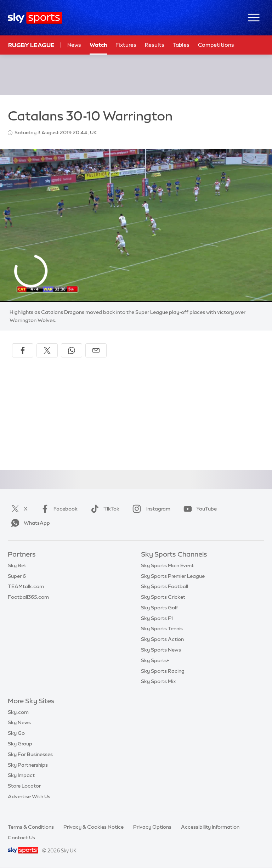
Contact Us (21, 838)
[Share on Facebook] (23, 350)
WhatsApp (29, 523)
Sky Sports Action (162, 639)
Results (155, 45)
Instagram (150, 509)
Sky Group (20, 744)
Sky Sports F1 (157, 618)
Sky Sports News (161, 650)
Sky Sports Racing (163, 671)
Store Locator (24, 786)
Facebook (58, 509)
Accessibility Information (210, 827)
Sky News (19, 722)
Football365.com (28, 597)
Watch (98, 45)
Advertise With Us (29, 796)
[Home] (35, 18)
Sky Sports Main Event (167, 565)
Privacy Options (152, 827)
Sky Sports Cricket (163, 597)
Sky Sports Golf (160, 608)
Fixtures (126, 45)
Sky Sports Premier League (173, 576)
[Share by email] (96, 350)
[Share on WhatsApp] (72, 350)
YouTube (199, 509)
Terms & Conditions (31, 827)
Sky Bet (17, 565)
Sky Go (16, 733)
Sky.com (18, 712)
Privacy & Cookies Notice (93, 827)
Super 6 (17, 576)
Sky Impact (21, 775)
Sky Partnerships (28, 765)
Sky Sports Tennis (162, 629)
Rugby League (31, 45)
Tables (181, 45)
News (74, 45)
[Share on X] (47, 350)
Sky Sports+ (155, 660)
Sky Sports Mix (158, 681)
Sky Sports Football (165, 586)
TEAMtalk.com (26, 586)
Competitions (216, 45)
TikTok (104, 509)
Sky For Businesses (30, 754)
